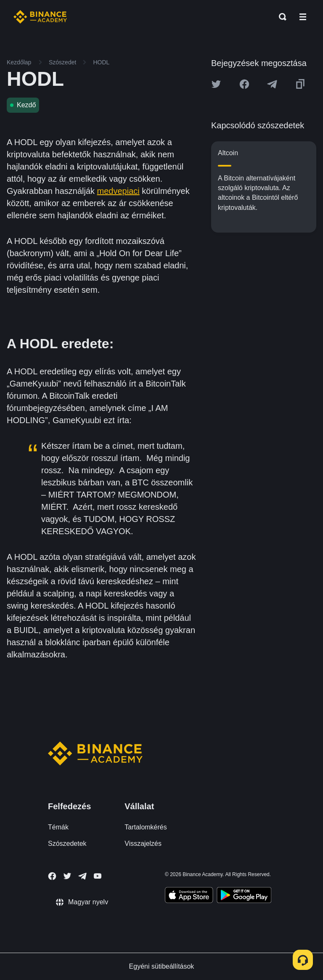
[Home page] (40, 17)
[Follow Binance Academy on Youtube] (98, 876)
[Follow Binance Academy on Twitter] (67, 876)
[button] (303, 17)
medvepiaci (118, 191)
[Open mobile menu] (303, 17)
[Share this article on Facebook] (244, 84)
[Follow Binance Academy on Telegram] (82, 876)
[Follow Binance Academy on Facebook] (52, 876)
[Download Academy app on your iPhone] (189, 896)
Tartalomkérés (146, 827)
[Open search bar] (280, 17)
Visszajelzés (143, 844)
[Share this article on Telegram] (272, 84)
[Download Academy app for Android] (244, 896)
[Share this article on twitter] (216, 84)
